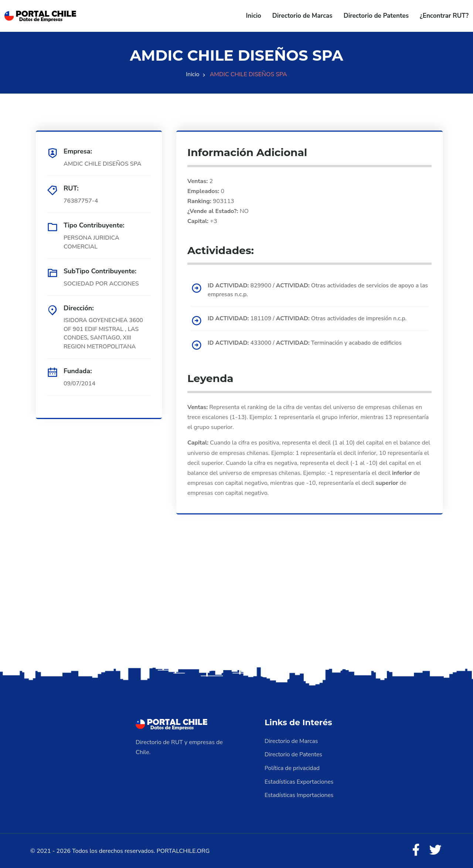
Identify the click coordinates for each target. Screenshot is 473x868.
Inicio (254, 16)
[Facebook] (415, 850)
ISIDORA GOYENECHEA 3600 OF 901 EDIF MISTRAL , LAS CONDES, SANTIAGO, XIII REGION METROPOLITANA (104, 334)
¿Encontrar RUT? (444, 16)
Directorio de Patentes (376, 16)
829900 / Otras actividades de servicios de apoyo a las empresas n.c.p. (315, 290)
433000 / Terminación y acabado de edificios (307, 343)
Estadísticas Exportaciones (300, 781)
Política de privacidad (293, 767)
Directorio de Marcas (302, 16)
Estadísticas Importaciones (300, 794)
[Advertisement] (236, 607)
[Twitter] (435, 850)
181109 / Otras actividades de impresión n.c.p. (309, 319)
